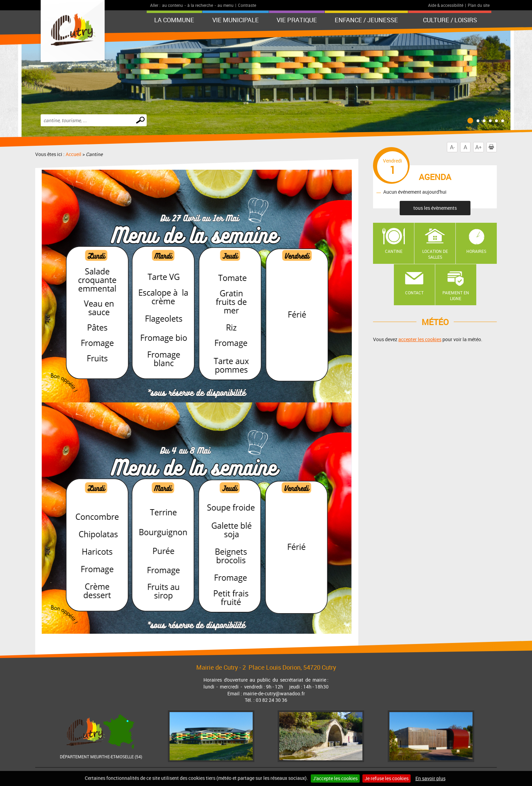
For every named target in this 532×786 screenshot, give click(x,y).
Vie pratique (297, 20)
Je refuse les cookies (387, 778)
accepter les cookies (420, 339)
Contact (414, 293)
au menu (225, 5)
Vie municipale (236, 20)
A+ (478, 147)
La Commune (174, 20)
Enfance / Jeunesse (366, 20)
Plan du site (479, 5)
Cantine (394, 251)
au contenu (172, 5)
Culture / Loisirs (450, 20)
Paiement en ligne (456, 295)
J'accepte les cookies (335, 778)
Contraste (247, 5)
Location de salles (435, 254)
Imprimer (493, 147)
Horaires (476, 251)
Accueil (74, 154)
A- (452, 147)
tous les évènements (435, 208)
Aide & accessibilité (446, 5)
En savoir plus (430, 778)
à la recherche (200, 5)
